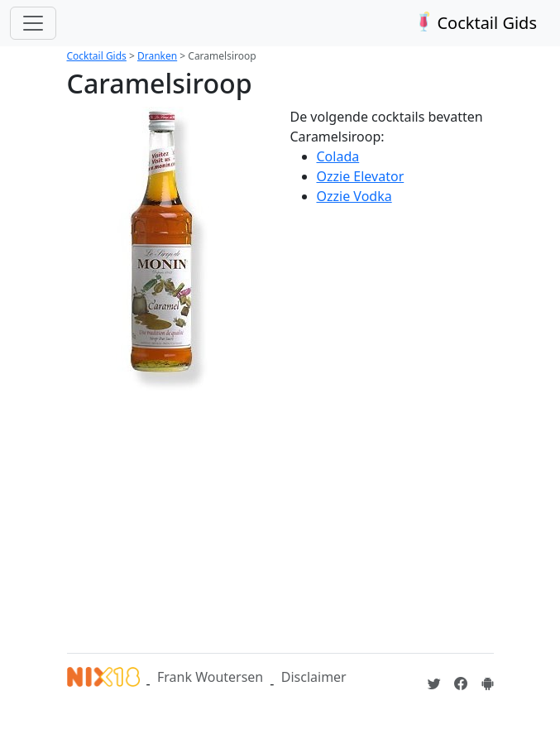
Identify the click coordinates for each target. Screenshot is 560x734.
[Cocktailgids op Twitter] (434, 684)
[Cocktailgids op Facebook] (461, 684)
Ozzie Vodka (354, 196)
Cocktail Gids (474, 23)
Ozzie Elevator (361, 176)
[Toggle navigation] (33, 23)
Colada (338, 156)
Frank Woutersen (210, 677)
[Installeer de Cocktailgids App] (487, 684)
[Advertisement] (314, 512)
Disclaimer (314, 677)
